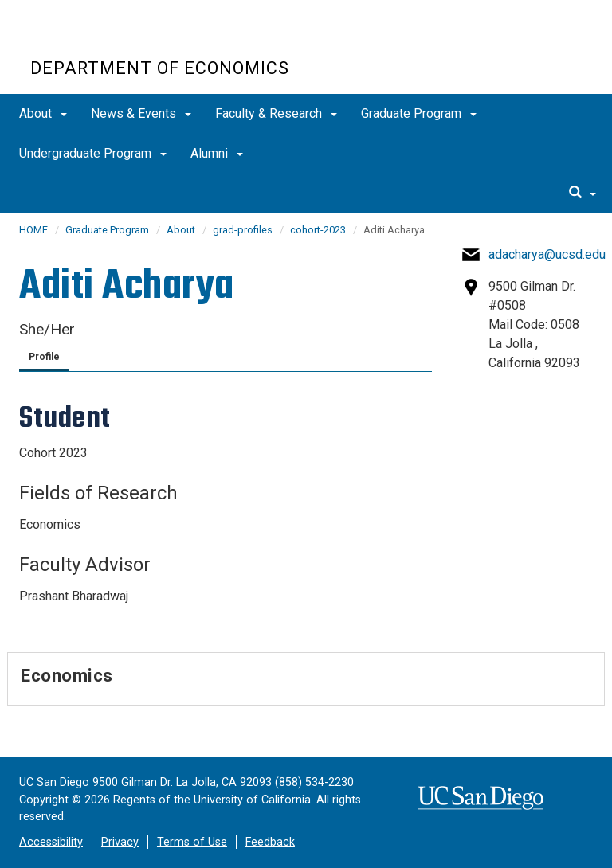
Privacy (120, 842)
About (43, 113)
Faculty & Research (276, 113)
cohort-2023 (318, 230)
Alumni (217, 153)
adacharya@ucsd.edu (547, 254)
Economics (67, 675)
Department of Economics (160, 68)
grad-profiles (243, 230)
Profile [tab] (44, 357)
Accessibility (51, 842)
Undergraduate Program (93, 153)
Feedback (270, 842)
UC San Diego (122, 39)
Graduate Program (419, 113)
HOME (33, 230)
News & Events (141, 113)
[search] (583, 194)
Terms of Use (192, 842)
